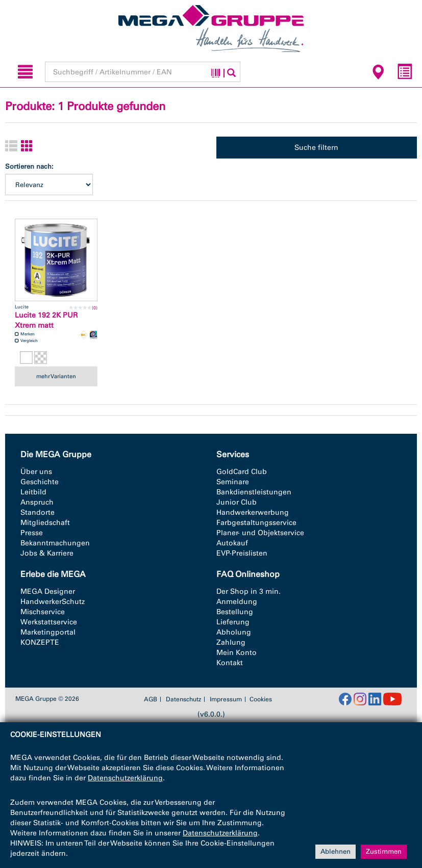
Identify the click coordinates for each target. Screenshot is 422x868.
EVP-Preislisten (242, 553)
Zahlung (231, 642)
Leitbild (33, 492)
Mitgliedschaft (45, 523)
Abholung (234, 632)
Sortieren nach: (29, 166)
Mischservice (43, 612)
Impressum (226, 699)
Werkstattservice (49, 622)
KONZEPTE (40, 642)
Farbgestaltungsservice (256, 523)
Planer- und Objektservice (260, 533)
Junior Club (237, 502)
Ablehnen (336, 851)
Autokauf (232, 543)
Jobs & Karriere (47, 553)
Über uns (36, 472)
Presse (32, 533)
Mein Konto (237, 653)
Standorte (38, 512)
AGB (151, 699)
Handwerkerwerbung (253, 512)
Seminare (233, 482)
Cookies (261, 699)
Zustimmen (384, 851)
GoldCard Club (242, 472)
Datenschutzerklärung (125, 778)
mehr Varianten (56, 376)
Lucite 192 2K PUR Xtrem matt (46, 320)
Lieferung (233, 622)
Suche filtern (316, 148)
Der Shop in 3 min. (249, 591)
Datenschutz (183, 699)
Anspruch (37, 502)
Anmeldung (237, 602)
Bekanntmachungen (55, 543)
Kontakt (230, 663)
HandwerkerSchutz (53, 602)
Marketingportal (48, 632)
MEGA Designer (48, 591)
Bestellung (235, 612)
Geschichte (40, 482)
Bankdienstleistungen (254, 492)
